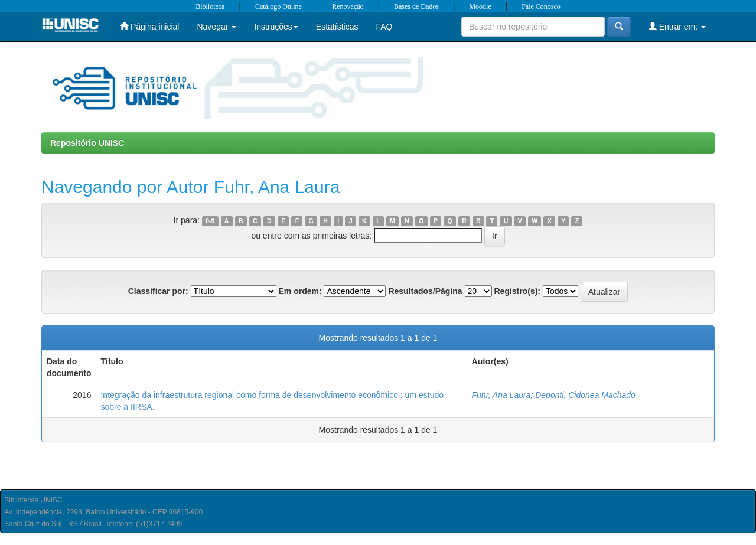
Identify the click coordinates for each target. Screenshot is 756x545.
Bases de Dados (416, 6)
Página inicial (149, 26)
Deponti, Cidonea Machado (585, 395)
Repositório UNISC (87, 143)
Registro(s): (517, 291)
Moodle (480, 6)
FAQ (384, 27)
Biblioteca (210, 6)
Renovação (348, 6)
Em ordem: (300, 291)
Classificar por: (158, 291)
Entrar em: (677, 26)
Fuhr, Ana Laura (501, 395)
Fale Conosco (541, 6)
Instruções (276, 27)
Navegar (216, 27)
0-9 (210, 221)
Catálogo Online (278, 6)
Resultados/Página (425, 291)
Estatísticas (337, 27)
